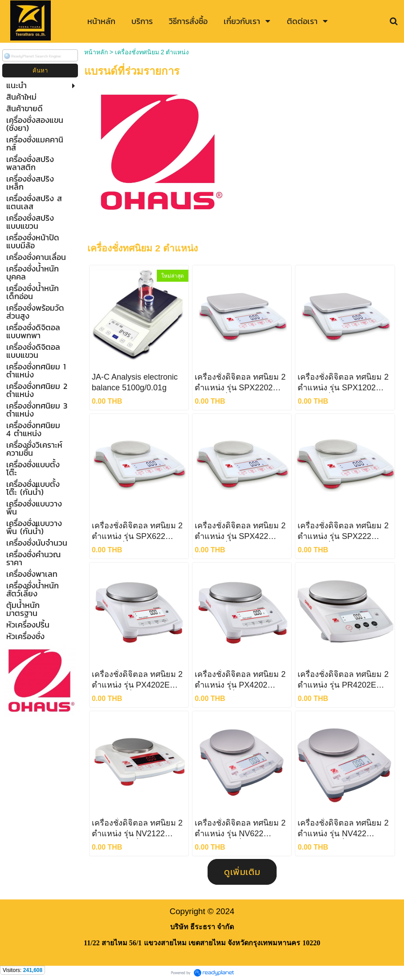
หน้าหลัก (96, 52)
